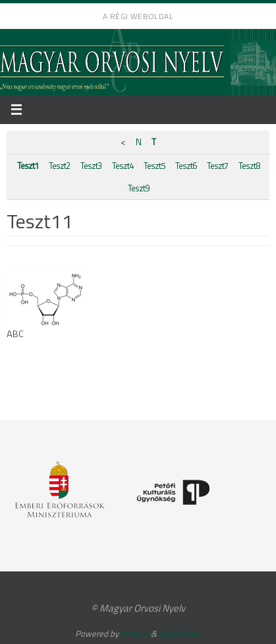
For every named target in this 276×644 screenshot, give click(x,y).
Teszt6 (186, 166)
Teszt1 (28, 166)
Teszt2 (59, 166)
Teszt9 (138, 188)
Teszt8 (249, 166)
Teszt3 (91, 166)
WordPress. (180, 633)
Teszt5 (154, 166)
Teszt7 (217, 166)
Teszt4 (123, 166)
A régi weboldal (138, 16)
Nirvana (135, 633)
